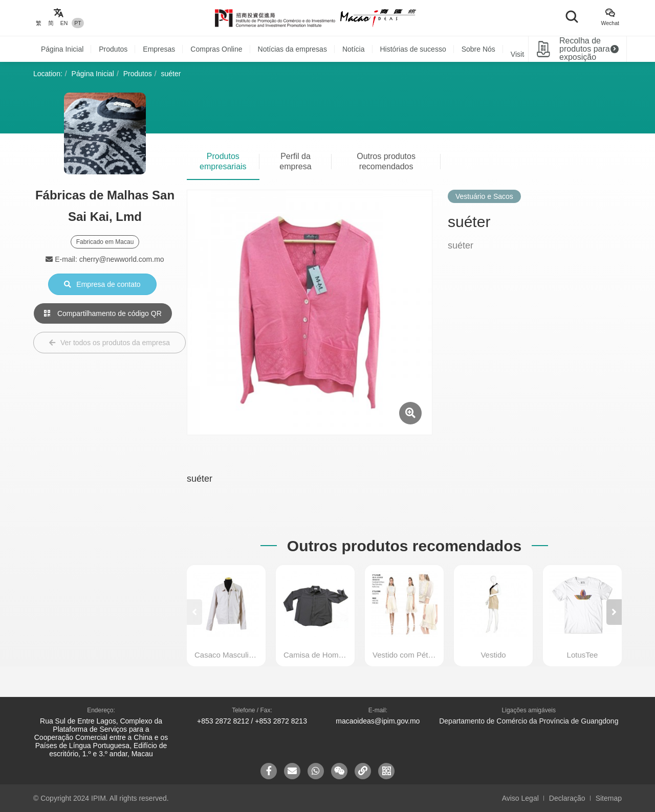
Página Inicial (62, 49)
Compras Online (216, 49)
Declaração (567, 798)
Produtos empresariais (223, 161)
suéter (171, 74)
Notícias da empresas (292, 49)
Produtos (113, 49)
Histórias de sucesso (413, 49)
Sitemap (609, 798)
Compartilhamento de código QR (103, 313)
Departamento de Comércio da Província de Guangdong (529, 721)
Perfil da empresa (295, 161)
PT (78, 23)
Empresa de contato (102, 284)
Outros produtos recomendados (386, 161)
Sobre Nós (478, 49)
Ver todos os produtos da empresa (110, 343)
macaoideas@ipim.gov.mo (378, 721)
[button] (614, 612)
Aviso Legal (520, 798)
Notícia (354, 49)
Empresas (159, 49)
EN (64, 23)
